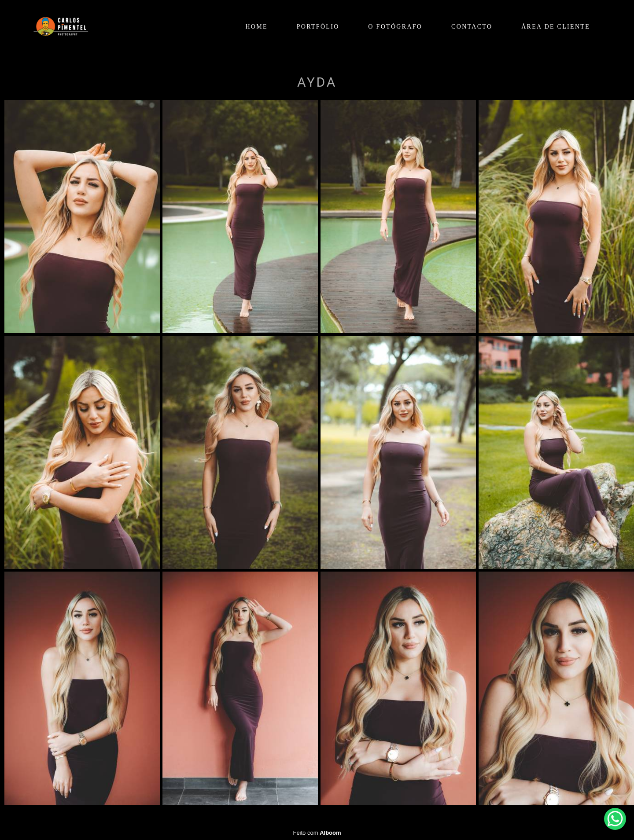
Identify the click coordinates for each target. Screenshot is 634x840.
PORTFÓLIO (318, 27)
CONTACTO (472, 27)
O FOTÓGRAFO (395, 27)
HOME (256, 27)
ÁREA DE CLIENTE (556, 27)
